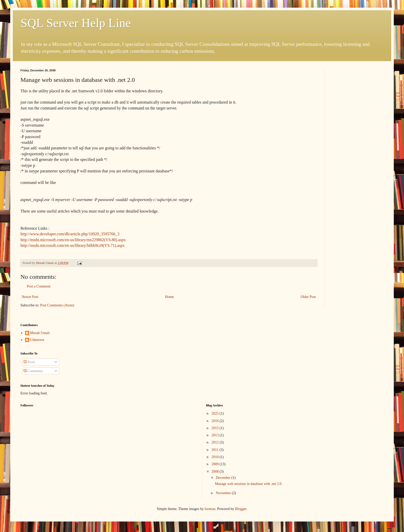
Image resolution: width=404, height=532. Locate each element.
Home (170, 297)
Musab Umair (40, 333)
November (224, 493)
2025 (216, 413)
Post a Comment (39, 286)
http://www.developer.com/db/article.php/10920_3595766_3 (70, 234)
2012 (216, 442)
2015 (216, 428)
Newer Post (30, 297)
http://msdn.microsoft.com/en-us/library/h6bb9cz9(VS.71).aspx (72, 245)
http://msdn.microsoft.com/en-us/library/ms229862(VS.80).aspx (73, 240)
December (224, 478)
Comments (33, 371)
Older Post (308, 297)
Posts (29, 362)
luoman (210, 509)
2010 (216, 457)
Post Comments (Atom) (57, 305)
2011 (215, 450)
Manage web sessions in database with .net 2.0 (248, 484)
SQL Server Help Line (76, 23)
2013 (216, 435)
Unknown (37, 340)
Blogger (241, 509)
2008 (216, 472)
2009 (216, 464)
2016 (216, 421)
